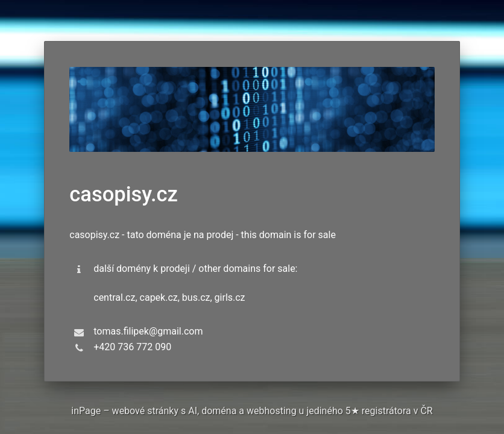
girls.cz (230, 297)
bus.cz (196, 297)
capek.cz (159, 297)
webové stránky (145, 411)
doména (219, 411)
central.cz (114, 297)
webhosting (272, 411)
